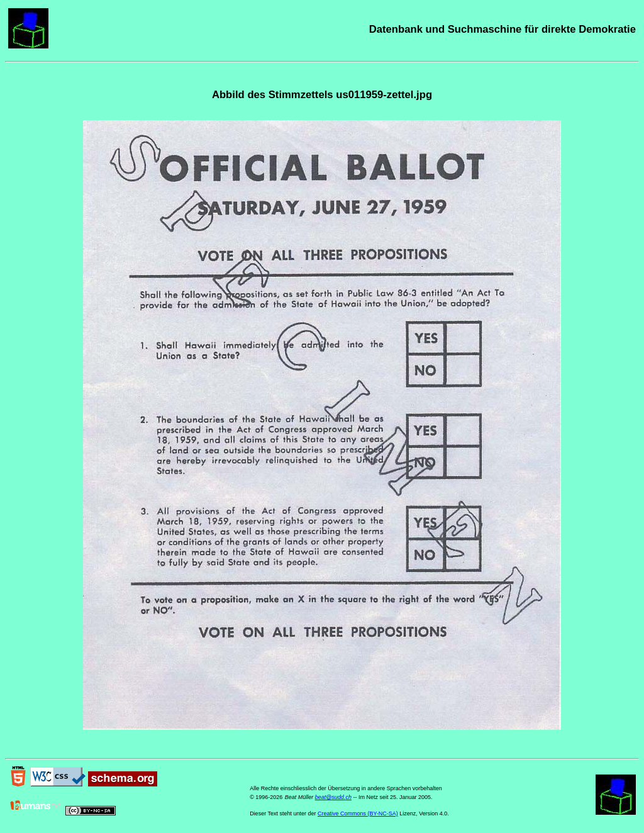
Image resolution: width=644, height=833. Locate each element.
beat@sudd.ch (333, 797)
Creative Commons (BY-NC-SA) (358, 813)
